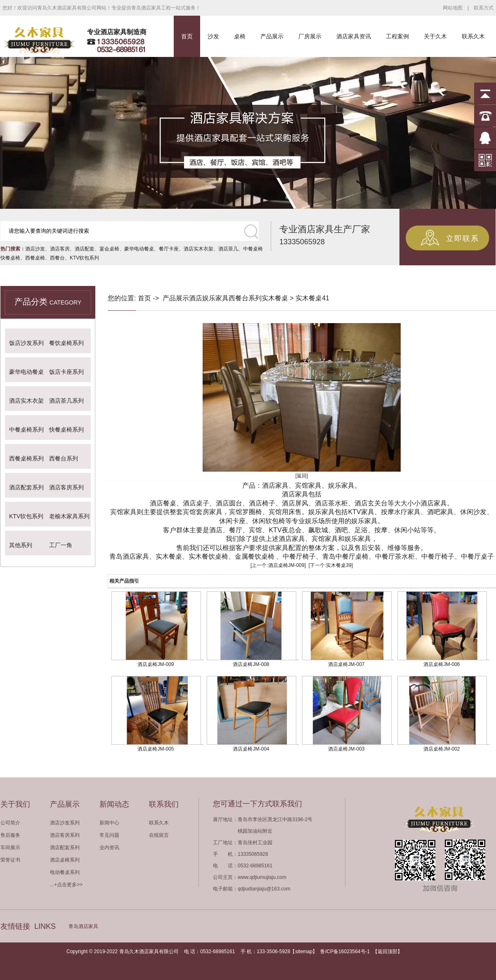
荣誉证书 (10, 860)
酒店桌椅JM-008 (251, 664)
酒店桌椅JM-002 (442, 749)
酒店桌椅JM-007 (346, 664)
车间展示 (10, 848)
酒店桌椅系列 (65, 860)
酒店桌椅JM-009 (286, 565)
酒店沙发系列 (65, 823)
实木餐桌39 (339, 565)
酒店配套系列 (26, 487)
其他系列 (21, 545)
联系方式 (484, 8)
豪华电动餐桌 (139, 249)
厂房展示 (310, 36)
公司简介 (10, 823)
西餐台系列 (64, 458)
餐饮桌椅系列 (66, 343)
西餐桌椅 (35, 258)
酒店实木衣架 (198, 249)
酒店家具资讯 (354, 36)
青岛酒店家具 (83, 926)
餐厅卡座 (169, 249)
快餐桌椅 (10, 258)
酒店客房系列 (66, 487)
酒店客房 (60, 249)
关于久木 (435, 36)
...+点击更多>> (66, 885)
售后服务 (10, 835)
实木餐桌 (275, 298)
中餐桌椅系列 (26, 430)
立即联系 (463, 239)
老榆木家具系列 (69, 516)
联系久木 (473, 36)
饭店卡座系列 (66, 372)
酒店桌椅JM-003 (346, 749)
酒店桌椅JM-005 (156, 749)
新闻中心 (109, 823)
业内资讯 (109, 848)
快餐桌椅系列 (66, 430)
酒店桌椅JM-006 (442, 664)
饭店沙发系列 (26, 343)
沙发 (213, 36)
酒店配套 (85, 249)
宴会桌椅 (109, 249)
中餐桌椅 (253, 249)
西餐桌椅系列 (26, 458)
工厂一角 (61, 545)
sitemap (304, 952)
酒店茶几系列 (66, 401)
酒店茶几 (228, 249)
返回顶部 (387, 952)
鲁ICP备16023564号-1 (345, 952)
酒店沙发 (35, 249)
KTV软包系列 (84, 258)
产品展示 (272, 36)
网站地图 (453, 8)
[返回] (302, 476)
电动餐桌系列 (65, 872)
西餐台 (57, 258)
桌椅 (240, 36)
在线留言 (159, 835)
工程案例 (397, 36)
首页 (187, 36)
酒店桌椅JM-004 (251, 749)
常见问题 (109, 835)
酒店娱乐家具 (209, 298)
